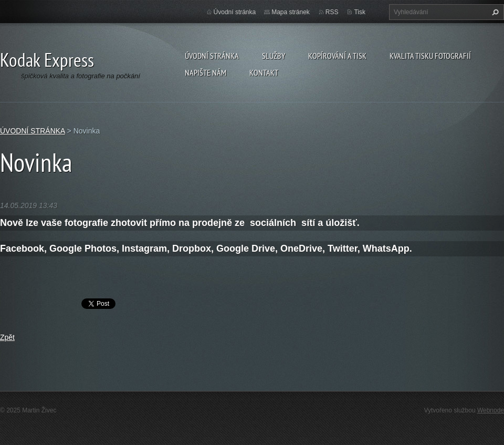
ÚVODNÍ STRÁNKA (212, 56)
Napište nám (206, 73)
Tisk (360, 12)
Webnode (491, 410)
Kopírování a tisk (337, 56)
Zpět (7, 337)
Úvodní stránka (235, 12)
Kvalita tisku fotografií (430, 56)
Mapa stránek (291, 12)
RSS (332, 12)
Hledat (494, 12)
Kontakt (264, 73)
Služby (274, 56)
